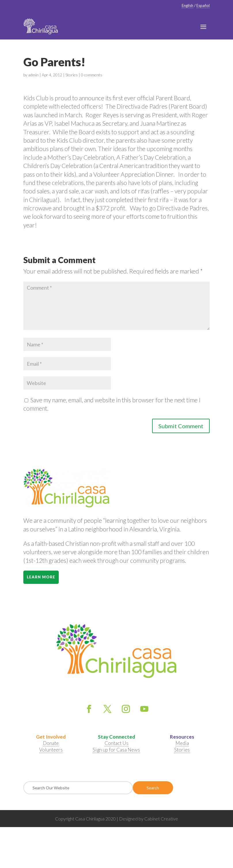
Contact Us (116, 743)
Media (182, 743)
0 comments (92, 75)
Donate (51, 743)
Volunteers (51, 750)
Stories (72, 75)
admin (33, 75)
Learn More (41, 577)
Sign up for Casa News (116, 750)
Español (203, 5)
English (187, 5)
